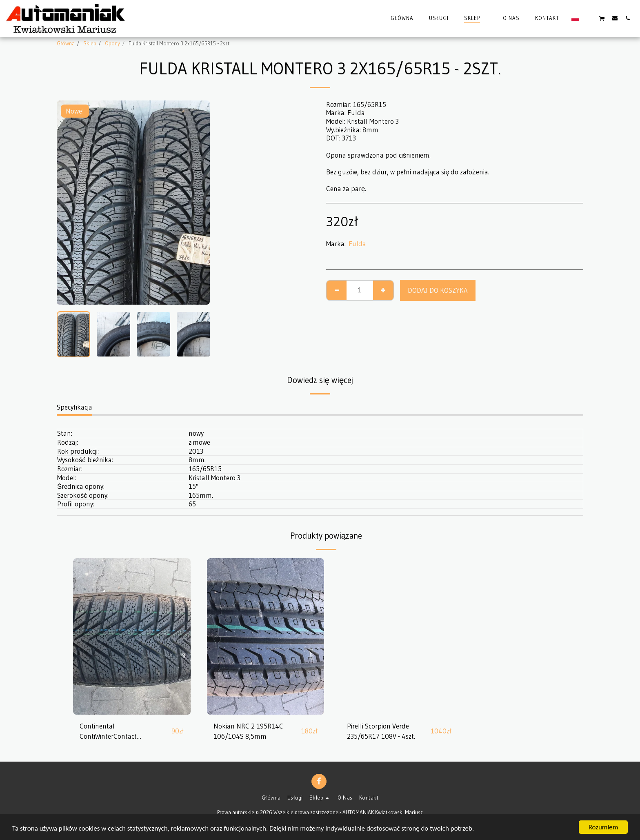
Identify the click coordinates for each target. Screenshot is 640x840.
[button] (589, 18)
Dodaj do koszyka (438, 290)
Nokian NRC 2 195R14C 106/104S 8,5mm (248, 731)
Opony (112, 43)
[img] (132, 636)
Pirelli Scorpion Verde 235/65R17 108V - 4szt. (381, 731)
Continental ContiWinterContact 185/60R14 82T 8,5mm (114, 732)
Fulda (357, 244)
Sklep (90, 43)
